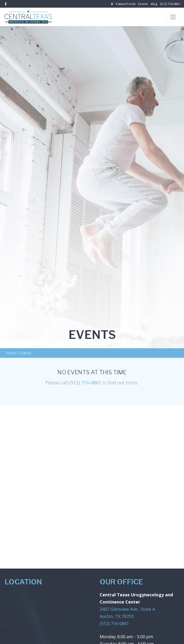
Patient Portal (126, 4)
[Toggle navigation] (173, 17)
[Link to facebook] (6, 4)
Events (143, 4)
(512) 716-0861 (170, 4)
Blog (154, 4)
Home (11, 353)
